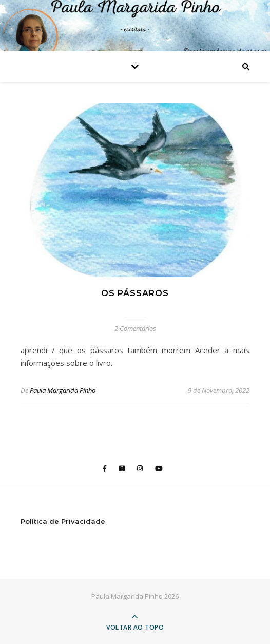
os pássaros (135, 293)
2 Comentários (135, 328)
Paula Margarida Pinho (63, 390)
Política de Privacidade (63, 521)
